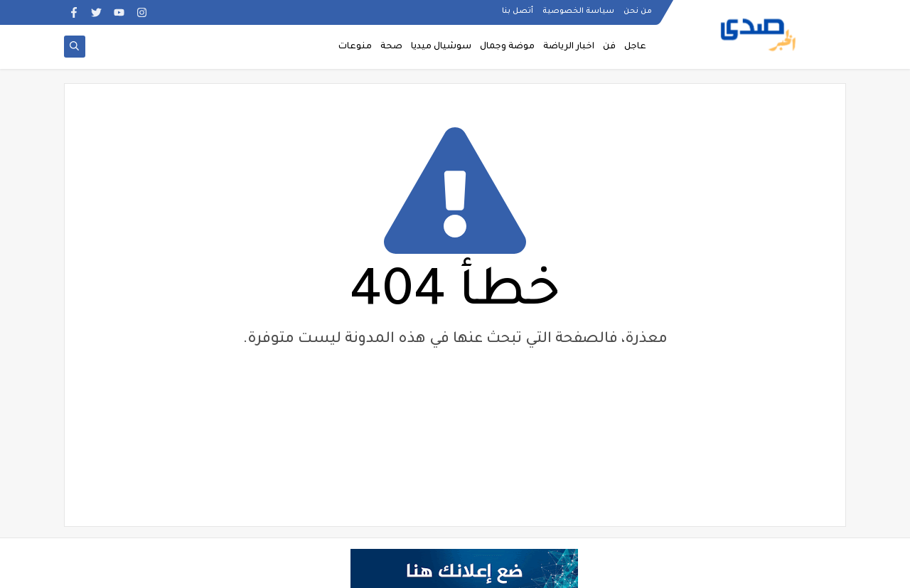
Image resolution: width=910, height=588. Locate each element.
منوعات (355, 47)
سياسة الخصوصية (578, 11)
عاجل (635, 47)
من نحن (638, 11)
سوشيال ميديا (441, 47)
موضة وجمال (507, 47)
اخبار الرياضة (569, 47)
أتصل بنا (518, 11)
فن (609, 47)
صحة (391, 47)
